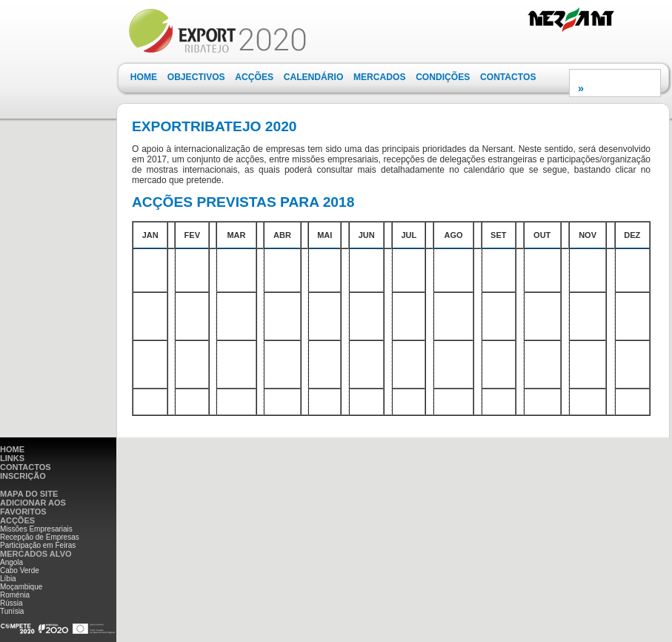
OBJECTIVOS (196, 77)
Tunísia (12, 611)
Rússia (11, 603)
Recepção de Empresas (40, 537)
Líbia (8, 579)
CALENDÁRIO (314, 77)
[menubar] (333, 77)
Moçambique (21, 587)
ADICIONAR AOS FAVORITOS (33, 507)
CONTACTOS (508, 77)
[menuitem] (144, 77)
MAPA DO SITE (29, 494)
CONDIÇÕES (443, 77)
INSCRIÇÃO (23, 476)
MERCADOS (380, 77)
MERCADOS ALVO (36, 554)
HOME (144, 77)
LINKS (12, 458)
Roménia (15, 595)
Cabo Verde (20, 570)
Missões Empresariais (36, 529)
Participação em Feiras (38, 545)
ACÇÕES (254, 77)
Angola (11, 562)
